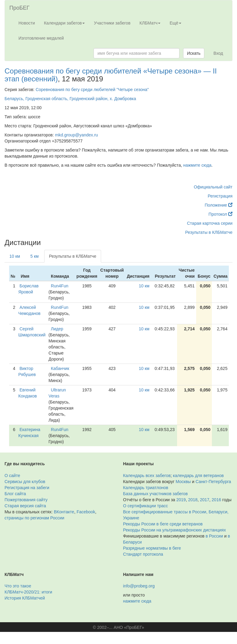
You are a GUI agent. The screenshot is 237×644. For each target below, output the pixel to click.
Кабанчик (60, 368)
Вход (218, 53)
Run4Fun (60, 286)
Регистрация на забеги (27, 488)
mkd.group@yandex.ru (77, 135)
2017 (204, 500)
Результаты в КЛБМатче (209, 232)
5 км (34, 256)
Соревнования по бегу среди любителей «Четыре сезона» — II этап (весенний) (111, 75)
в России (214, 536)
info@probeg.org (139, 586)
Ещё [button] (175, 23)
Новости (27, 23)
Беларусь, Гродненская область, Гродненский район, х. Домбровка (70, 99)
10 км (15, 256)
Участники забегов (112, 23)
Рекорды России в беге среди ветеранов (163, 524)
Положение (219, 205)
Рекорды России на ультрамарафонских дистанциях (175, 530)
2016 (216, 500)
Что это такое (18, 586)
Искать (194, 53)
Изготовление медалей (41, 38)
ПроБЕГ (20, 8)
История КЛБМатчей (25, 598)
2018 (193, 500)
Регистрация (220, 196)
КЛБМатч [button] (150, 23)
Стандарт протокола (143, 554)
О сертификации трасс (146, 506)
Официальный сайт (213, 187)
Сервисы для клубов (25, 482)
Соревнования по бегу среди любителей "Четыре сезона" (92, 90)
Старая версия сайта (25, 506)
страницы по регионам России (34, 518)
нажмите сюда (197, 165)
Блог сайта (15, 494)
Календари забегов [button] (64, 23)
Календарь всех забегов (147, 476)
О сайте (12, 476)
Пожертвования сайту (26, 500)
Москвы (183, 482)
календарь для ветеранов (198, 476)
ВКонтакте (64, 512)
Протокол (221, 214)
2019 (181, 500)
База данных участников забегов (156, 494)
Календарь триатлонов (146, 488)
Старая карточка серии (210, 223)
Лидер (57, 329)
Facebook (86, 512)
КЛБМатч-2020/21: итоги (28, 592)
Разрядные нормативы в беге (152, 548)
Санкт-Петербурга (213, 482)
